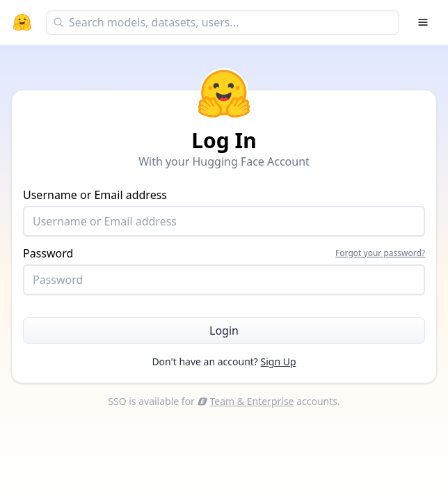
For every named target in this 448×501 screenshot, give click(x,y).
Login (224, 331)
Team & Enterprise (246, 401)
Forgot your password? (380, 253)
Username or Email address (224, 212)
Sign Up (279, 361)
